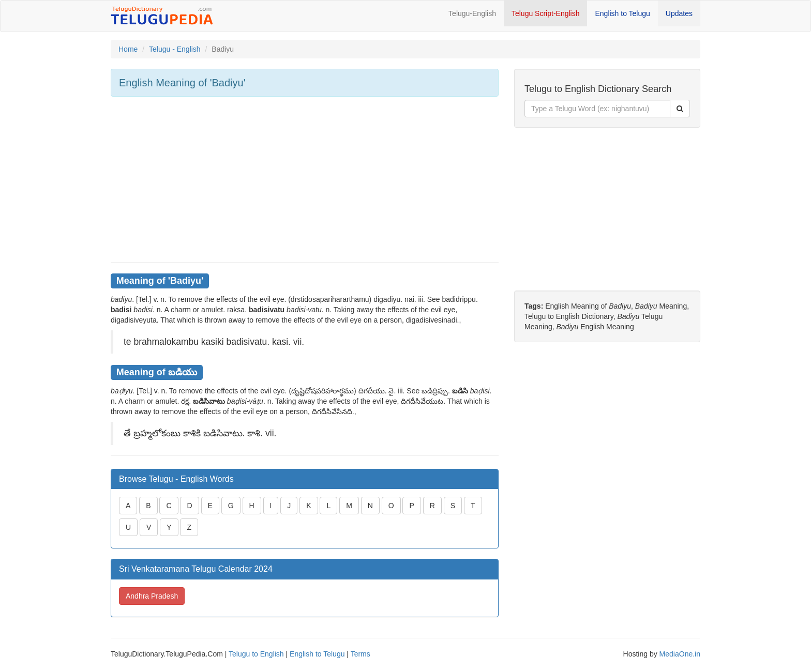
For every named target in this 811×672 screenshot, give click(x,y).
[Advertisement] (305, 179)
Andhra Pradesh (152, 596)
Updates (679, 13)
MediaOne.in (680, 654)
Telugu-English (472, 13)
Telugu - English (175, 49)
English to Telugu (622, 13)
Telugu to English (256, 654)
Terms (361, 654)
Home (128, 49)
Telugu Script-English (546, 13)
